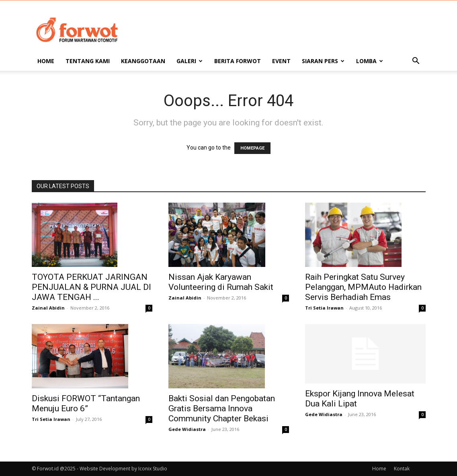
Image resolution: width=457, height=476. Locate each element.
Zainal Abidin (48, 308)
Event (281, 61)
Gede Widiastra (187, 429)
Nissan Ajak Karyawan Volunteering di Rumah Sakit (221, 282)
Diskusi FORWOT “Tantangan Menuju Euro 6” (86, 403)
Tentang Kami (88, 61)
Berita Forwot (238, 61)
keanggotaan (143, 61)
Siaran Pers (323, 61)
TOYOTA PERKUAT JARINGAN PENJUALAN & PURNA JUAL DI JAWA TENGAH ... (91, 287)
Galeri (190, 61)
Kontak (402, 469)
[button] (416, 62)
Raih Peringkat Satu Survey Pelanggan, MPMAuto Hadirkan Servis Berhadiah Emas (363, 287)
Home (46, 61)
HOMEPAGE (252, 148)
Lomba (370, 61)
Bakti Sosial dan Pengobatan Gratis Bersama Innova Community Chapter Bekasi (222, 408)
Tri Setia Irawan (324, 308)
